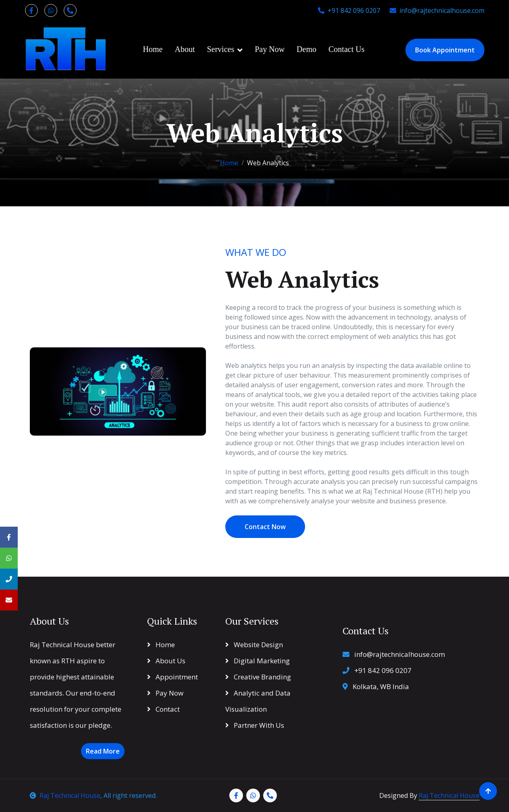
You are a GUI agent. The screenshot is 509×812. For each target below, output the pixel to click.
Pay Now (270, 49)
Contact (163, 709)
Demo (306, 49)
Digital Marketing (258, 661)
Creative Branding (258, 677)
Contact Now (265, 527)
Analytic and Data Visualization (258, 701)
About (185, 49)
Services (220, 49)
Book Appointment (445, 50)
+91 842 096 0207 (349, 10)
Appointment (172, 677)
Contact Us (346, 49)
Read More (103, 751)
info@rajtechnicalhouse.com (437, 10)
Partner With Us (255, 725)
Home (153, 49)
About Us (166, 661)
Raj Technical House (65, 795)
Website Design (254, 645)
